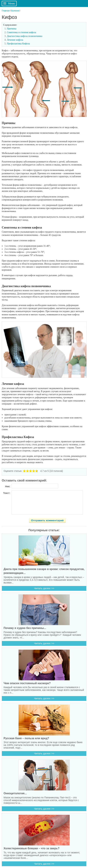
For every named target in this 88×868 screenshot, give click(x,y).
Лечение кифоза (15, 40)
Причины (12, 29)
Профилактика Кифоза (18, 44)
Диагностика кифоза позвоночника (25, 36)
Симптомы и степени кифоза (21, 32)
